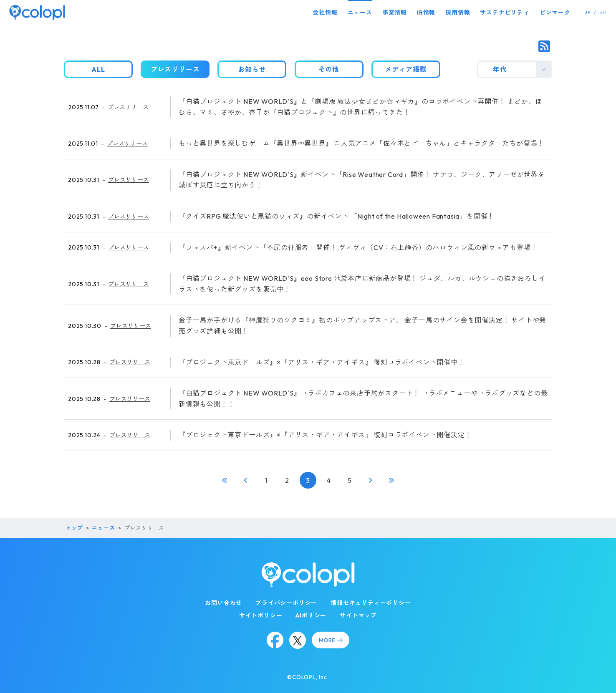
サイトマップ (358, 615)
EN (603, 12)
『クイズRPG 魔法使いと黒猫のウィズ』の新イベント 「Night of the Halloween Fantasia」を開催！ (337, 216)
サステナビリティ (505, 13)
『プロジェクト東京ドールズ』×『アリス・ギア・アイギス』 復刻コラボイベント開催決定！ (325, 435)
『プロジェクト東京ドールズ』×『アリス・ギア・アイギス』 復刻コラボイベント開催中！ (322, 362)
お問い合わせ (223, 603)
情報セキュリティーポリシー (371, 603)
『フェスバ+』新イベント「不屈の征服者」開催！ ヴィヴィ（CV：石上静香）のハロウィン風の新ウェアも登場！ (358, 247)
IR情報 (426, 13)
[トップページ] (37, 12)
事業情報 (395, 13)
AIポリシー (311, 615)
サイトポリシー (261, 615)
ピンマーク (555, 13)
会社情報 (325, 13)
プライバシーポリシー (286, 603)
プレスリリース (128, 107)
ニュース (360, 13)
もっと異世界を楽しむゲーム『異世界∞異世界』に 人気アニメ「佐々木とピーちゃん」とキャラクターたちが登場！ (361, 143)
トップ (74, 528)
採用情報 (458, 13)
